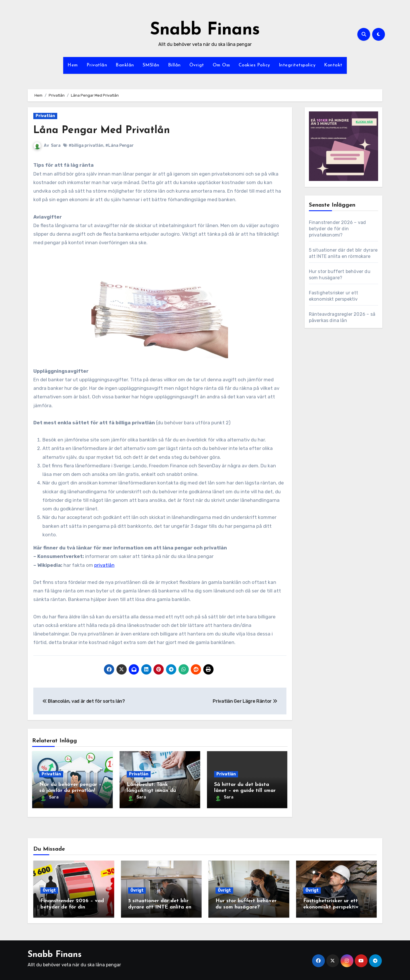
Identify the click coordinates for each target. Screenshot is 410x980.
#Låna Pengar (120, 145)
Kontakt (333, 65)
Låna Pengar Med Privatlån (105, 130)
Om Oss (221, 65)
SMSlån (151, 65)
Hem (73, 65)
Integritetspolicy (297, 65)
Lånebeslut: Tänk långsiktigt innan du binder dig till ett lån (152, 791)
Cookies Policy (254, 65)
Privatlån (97, 65)
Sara (56, 145)
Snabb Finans (205, 30)
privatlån (104, 565)
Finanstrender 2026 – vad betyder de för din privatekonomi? (338, 229)
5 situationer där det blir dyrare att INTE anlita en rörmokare (160, 905)
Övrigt (197, 65)
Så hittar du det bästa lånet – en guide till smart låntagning (246, 791)
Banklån (125, 65)
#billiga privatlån (86, 145)
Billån (174, 65)
